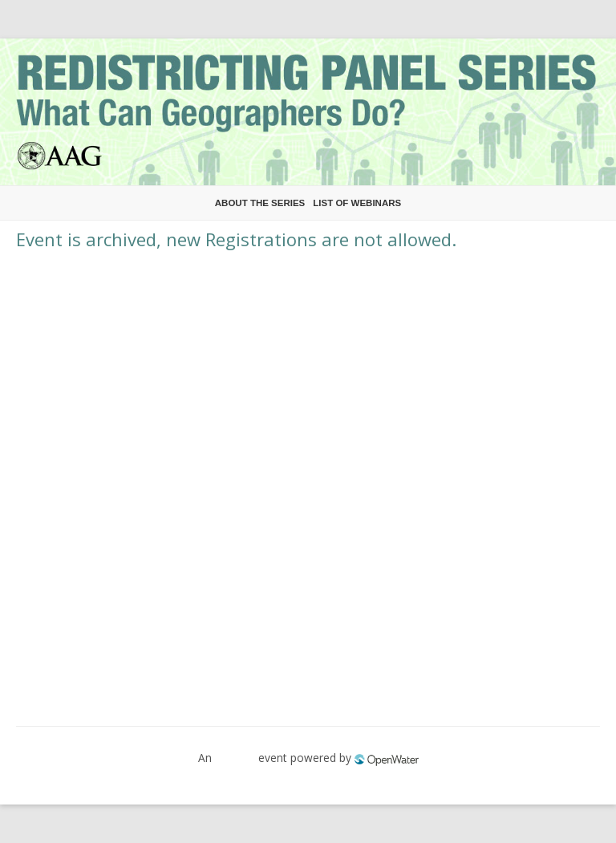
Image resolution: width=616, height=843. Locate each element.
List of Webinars (357, 203)
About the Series (260, 203)
